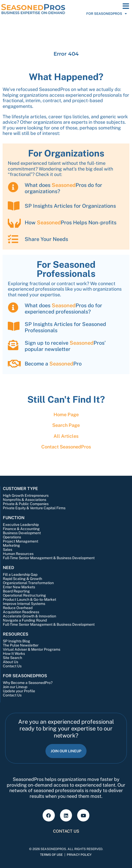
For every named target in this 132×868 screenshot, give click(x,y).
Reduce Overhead (18, 608)
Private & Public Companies (26, 504)
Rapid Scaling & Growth (22, 579)
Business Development (22, 533)
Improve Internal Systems (24, 604)
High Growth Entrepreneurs (26, 495)
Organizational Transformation (28, 583)
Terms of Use (51, 855)
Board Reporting (16, 591)
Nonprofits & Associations (25, 500)
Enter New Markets (19, 587)
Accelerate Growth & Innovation (29, 616)
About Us (11, 662)
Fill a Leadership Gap (20, 575)
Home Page (66, 415)
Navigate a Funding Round (25, 620)
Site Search (12, 658)
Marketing (11, 545)
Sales (8, 550)
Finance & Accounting (21, 529)
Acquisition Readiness (21, 612)
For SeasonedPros (107, 14)
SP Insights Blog (16, 641)
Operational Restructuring (24, 595)
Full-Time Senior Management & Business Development (49, 558)
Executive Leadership (21, 525)
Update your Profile (19, 691)
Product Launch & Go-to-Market (29, 599)
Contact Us (12, 666)
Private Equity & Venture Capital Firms (34, 508)
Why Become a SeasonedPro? (28, 683)
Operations (12, 537)
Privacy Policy (79, 855)
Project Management (21, 541)
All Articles (66, 436)
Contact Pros (66, 447)
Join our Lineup (15, 687)
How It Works (14, 654)
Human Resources (18, 554)
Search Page (66, 425)
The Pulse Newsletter (21, 645)
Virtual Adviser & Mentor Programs (32, 649)
